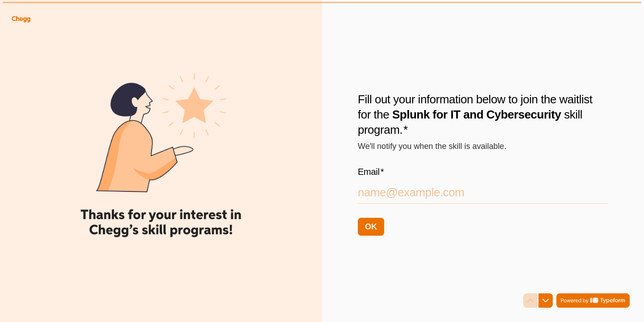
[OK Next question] (371, 226)
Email (371, 171)
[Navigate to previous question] (530, 301)
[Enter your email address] (483, 192)
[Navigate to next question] (546, 301)
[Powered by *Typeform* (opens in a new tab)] (593, 301)
